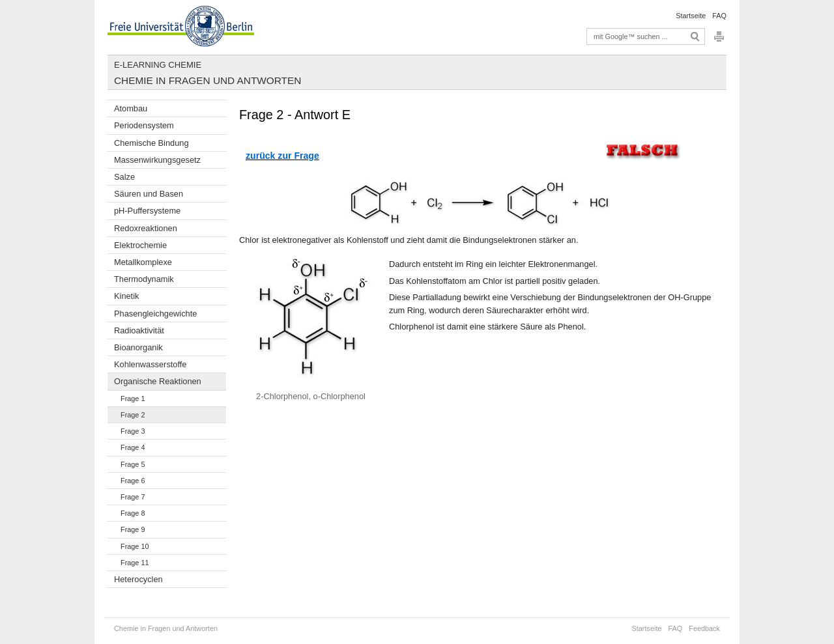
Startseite (691, 16)
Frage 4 (133, 447)
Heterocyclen (138, 579)
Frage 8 (133, 513)
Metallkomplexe (143, 262)
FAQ (719, 16)
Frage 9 (133, 529)
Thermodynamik (144, 279)
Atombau (131, 108)
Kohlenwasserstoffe (150, 364)
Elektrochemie (140, 245)
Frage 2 (133, 415)
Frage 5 (133, 464)
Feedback (704, 628)
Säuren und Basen (149, 194)
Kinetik (126, 296)
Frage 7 (133, 497)
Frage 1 (133, 399)
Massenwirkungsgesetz (157, 160)
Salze (124, 177)
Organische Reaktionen (158, 381)
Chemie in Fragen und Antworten (208, 80)
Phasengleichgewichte (155, 314)
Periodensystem (144, 125)
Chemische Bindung (151, 143)
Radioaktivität (139, 330)
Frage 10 (135, 546)
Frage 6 (133, 481)
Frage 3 (133, 431)
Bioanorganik (138, 347)
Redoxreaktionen (146, 228)
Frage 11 (135, 563)
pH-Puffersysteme (147, 211)
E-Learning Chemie (158, 65)
